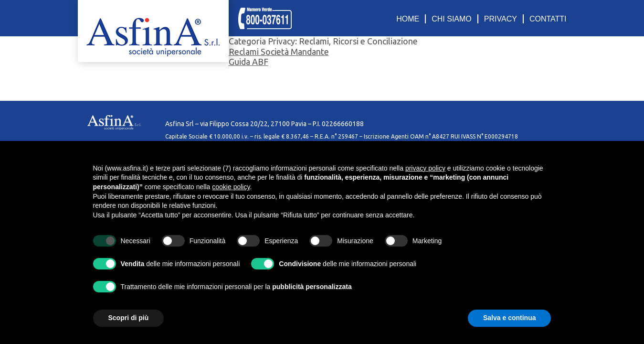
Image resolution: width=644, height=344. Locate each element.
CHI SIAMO (452, 19)
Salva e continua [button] (509, 318)
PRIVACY (501, 19)
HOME (408, 19)
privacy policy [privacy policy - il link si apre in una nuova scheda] (425, 168)
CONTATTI (548, 19)
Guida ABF (248, 62)
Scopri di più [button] (129, 318)
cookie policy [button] (231, 187)
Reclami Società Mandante (279, 52)
